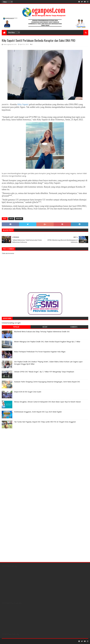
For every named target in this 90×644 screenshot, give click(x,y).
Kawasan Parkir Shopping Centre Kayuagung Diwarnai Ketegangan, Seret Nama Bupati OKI (47, 382)
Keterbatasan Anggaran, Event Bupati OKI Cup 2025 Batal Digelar (38, 412)
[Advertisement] (16, 444)
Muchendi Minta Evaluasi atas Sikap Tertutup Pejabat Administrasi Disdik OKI (42, 332)
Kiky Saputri (23, 104)
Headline (19, 219)
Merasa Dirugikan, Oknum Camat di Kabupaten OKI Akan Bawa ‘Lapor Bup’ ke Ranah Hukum (47, 402)
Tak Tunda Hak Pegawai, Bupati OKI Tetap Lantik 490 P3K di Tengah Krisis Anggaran (45, 422)
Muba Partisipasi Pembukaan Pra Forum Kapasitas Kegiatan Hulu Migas (40, 352)
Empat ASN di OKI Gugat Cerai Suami (28, 392)
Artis (11, 219)
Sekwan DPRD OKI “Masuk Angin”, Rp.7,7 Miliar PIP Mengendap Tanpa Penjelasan (44, 372)
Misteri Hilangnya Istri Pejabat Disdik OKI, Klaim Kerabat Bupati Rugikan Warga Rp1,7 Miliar (47, 342)
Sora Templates (15, 641)
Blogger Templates (28, 641)
